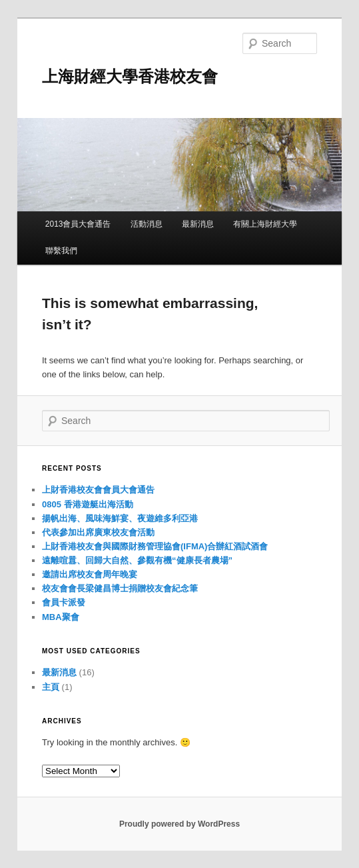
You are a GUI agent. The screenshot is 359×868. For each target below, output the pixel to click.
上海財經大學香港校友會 (130, 76)
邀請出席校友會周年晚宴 (90, 574)
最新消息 (198, 224)
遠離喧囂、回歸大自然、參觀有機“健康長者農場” (137, 560)
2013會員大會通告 (78, 224)
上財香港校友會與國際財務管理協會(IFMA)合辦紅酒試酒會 (155, 546)
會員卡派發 (64, 602)
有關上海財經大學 (265, 224)
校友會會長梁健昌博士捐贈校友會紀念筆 (120, 588)
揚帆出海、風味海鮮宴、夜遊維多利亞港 (120, 518)
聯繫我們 (61, 251)
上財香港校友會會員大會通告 (98, 490)
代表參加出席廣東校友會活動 (98, 532)
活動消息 (147, 224)
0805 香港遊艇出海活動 (88, 504)
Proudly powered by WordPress (179, 824)
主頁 (51, 687)
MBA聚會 (61, 617)
